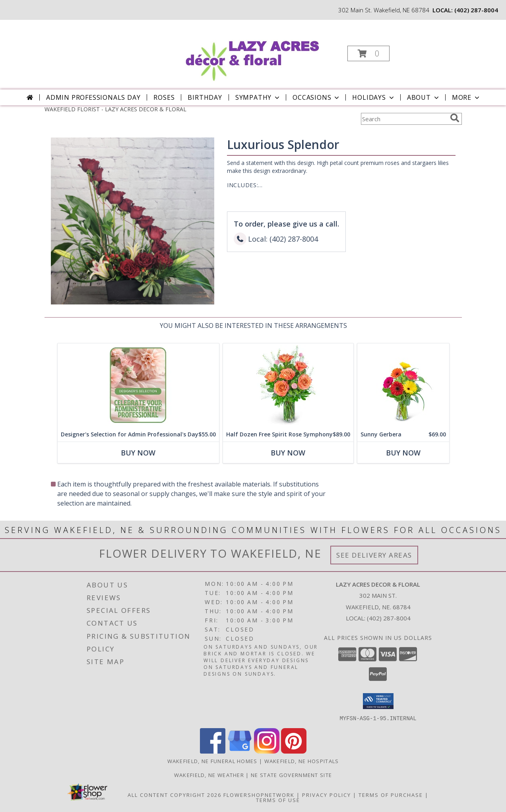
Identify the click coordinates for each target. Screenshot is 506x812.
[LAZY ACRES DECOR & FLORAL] (252, 51)
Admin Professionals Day (93, 97)
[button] (368, 53)
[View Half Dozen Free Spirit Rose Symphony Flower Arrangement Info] (288, 385)
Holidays (374, 97)
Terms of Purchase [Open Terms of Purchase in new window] (391, 795)
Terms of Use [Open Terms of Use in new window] (278, 800)
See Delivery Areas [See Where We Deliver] (374, 555)
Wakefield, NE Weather (209, 775)
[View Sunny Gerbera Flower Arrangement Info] (403, 385)
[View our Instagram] (267, 751)
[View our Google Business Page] (240, 751)
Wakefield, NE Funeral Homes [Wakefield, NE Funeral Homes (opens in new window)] (212, 761)
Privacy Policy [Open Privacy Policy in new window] (327, 795)
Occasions (317, 97)
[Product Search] (404, 119)
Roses (164, 97)
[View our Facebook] (213, 751)
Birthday (205, 97)
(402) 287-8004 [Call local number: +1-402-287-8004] (476, 10)
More (466, 97)
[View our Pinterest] (294, 751)
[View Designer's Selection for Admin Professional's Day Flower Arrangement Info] (138, 385)
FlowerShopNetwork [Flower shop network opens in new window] (259, 795)
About (424, 97)
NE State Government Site (291, 775)
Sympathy (258, 97)
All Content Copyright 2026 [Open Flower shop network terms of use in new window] (174, 795)
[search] (455, 118)
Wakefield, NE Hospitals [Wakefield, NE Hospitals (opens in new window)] (302, 761)
